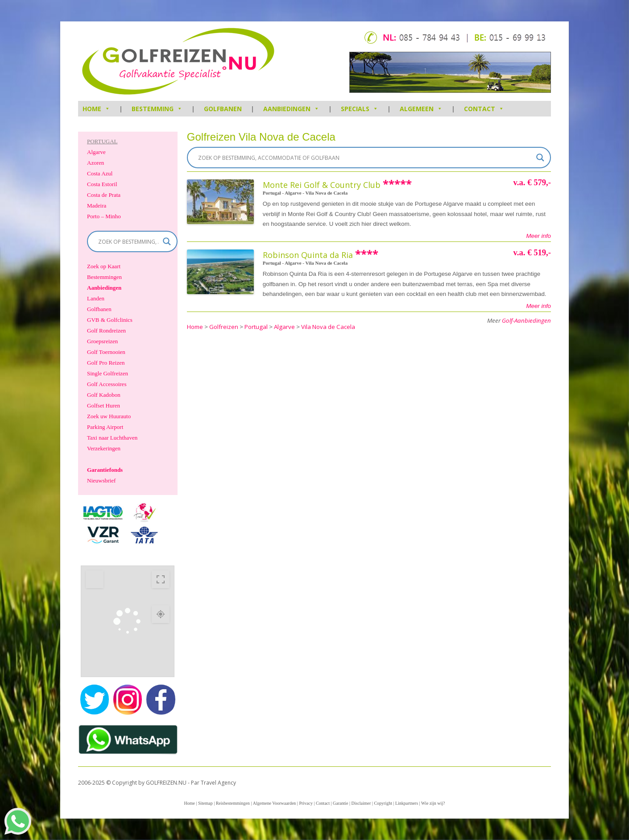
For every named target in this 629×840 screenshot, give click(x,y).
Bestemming (157, 109)
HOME (96, 109)
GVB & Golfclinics (110, 320)
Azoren (95, 163)
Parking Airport (105, 427)
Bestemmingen (104, 277)
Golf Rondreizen (106, 331)
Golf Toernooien (106, 352)
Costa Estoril (102, 184)
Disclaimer (361, 803)
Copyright (383, 803)
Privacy (306, 803)
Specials (360, 109)
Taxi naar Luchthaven (112, 438)
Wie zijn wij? (433, 803)
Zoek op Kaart (104, 266)
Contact (484, 109)
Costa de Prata (104, 195)
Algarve (96, 152)
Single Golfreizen (108, 373)
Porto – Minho (104, 216)
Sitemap (205, 803)
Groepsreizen (102, 341)
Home (189, 803)
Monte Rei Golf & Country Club (322, 185)
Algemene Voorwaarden (275, 803)
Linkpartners (407, 803)
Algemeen (421, 109)
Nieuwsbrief (101, 480)
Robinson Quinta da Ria (308, 255)
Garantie (340, 803)
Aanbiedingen (291, 109)
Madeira (97, 206)
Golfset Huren (103, 405)
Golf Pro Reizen (106, 363)
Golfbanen (223, 109)
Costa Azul (100, 173)
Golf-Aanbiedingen (526, 320)
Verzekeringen (104, 448)
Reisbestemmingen (233, 803)
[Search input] (365, 158)
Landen (96, 298)
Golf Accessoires (107, 384)
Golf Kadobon (104, 395)
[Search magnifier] (540, 158)
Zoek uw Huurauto (109, 416)
